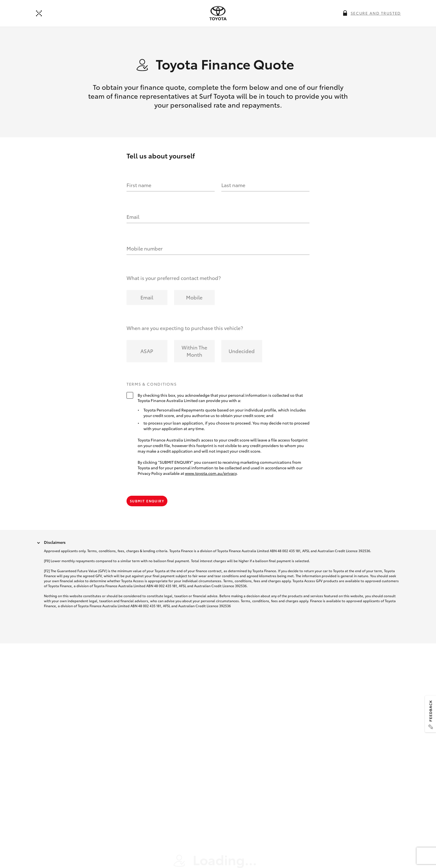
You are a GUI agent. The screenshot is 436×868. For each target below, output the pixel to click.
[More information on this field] (345, 13)
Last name (233, 190)
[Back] (39, 13)
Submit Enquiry (147, 506)
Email (133, 222)
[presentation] (218, 13)
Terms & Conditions (152, 390)
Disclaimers (55, 547)
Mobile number (145, 254)
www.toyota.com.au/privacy (211, 478)
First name (139, 190)
